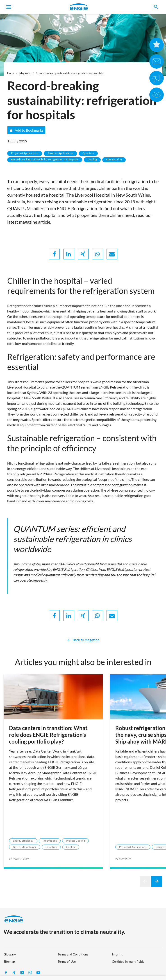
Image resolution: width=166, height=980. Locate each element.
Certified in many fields (128, 961)
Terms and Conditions (73, 954)
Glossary (10, 954)
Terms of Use (67, 961)
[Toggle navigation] (9, 7)
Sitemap (9, 961)
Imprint (117, 954)
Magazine (25, 73)
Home (11, 73)
